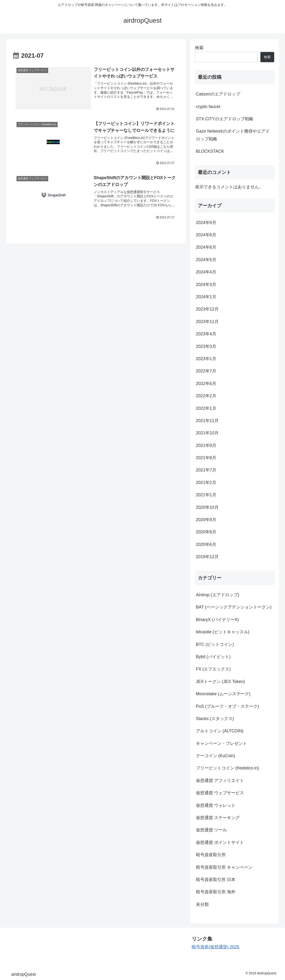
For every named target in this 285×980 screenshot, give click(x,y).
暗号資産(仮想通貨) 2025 (215, 947)
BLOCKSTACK (210, 151)
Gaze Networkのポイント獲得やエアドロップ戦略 (233, 135)
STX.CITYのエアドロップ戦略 (225, 119)
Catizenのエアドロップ (218, 94)
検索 (199, 48)
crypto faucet (208, 107)
